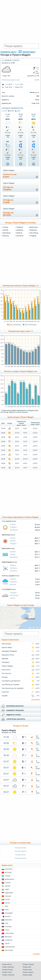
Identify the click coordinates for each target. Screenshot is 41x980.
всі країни (36, 954)
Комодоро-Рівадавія (9, 651)
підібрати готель (13, 715)
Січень (5, 227)
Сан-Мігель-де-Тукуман (10, 685)
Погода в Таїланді (28, 964)
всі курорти (36, 699)
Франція (8, 937)
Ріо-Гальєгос (6, 673)
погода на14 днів (8, 201)
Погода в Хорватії (28, 972)
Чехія (7, 944)
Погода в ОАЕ (27, 967)
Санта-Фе (5, 692)
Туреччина (9, 933)
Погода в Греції (27, 970)
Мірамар (5, 659)
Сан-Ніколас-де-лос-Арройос (13, 688)
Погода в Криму (27, 975)
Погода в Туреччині (8, 967)
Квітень (6, 236)
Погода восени (20, 858)
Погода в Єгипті (7, 964)
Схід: (7, 84)
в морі (10, 176)
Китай (7, 903)
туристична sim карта (16, 719)
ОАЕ (7, 923)
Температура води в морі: (11, 80)
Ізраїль (8, 886)
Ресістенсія (6, 670)
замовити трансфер (15, 710)
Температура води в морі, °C (20, 331)
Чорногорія (10, 947)
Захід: (17, 84)
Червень (20, 230)
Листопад (34, 233)
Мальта (8, 916)
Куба (7, 910)
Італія (7, 900)
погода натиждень (8, 188)
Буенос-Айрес (7, 647)
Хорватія (9, 940)
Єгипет (8, 883)
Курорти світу (8, 52)
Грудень (33, 236)
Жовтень (33, 230)
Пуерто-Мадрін (7, 666)
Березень (7, 233)
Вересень (34, 227)
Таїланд (8, 927)
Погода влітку (20, 855)
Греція (8, 876)
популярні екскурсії (15, 706)
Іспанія (8, 896)
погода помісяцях (8, 214)
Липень (19, 233)
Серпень (20, 236)
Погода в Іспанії (7, 972)
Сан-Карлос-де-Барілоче (11, 681)
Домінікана (10, 879)
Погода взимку (20, 848)
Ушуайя (5, 696)
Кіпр (7, 906)
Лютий (5, 230)
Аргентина (29, 52)
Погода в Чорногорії (8, 975)
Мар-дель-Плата (8, 655)
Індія (7, 889)
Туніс (7, 930)
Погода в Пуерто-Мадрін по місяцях (21, 223)
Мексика (9, 920)
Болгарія (9, 869)
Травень (20, 227)
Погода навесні (21, 851)
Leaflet (31, 628)
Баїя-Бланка (6, 644)
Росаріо (5, 677)
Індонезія (9, 893)
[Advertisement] (20, 22)
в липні (4, 111)
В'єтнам (8, 873)
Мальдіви (9, 913)
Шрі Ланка (9, 950)
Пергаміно (6, 662)
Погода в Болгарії (7, 970)
